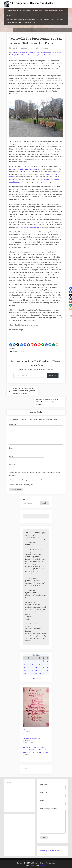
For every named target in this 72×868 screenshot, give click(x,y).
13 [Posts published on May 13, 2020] (32, 667)
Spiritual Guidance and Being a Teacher (38, 52)
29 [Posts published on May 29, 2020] (40, 673)
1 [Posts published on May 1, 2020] (40, 661)
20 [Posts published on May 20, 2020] (32, 670)
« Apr (33, 678)
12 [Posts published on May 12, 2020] (29, 667)
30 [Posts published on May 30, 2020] (43, 673)
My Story (9, 15)
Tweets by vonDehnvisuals (49, 851)
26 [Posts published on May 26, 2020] (28, 673)
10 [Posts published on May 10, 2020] (47, 664)
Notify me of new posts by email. (23, 485)
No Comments (43, 48)
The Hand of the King (45, 55)
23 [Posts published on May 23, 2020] (43, 670)
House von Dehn (29, 48)
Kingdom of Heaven (18, 52)
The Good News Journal (29, 55)
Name (12, 448)
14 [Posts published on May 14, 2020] (36, 667)
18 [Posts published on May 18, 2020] (25, 670)
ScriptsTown (44, 866)
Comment (13, 424)
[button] (11, 345)
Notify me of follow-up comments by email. (26, 480)
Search (25, 499)
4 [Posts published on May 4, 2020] (25, 664)
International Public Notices (54, 11)
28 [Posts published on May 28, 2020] (36, 673)
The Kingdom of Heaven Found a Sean (33, 3)
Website (12, 464)
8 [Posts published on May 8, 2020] (40, 664)
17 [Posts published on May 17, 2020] (47, 667)
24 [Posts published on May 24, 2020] (47, 670)
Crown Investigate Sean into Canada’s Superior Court (24, 11)
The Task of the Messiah (31, 738)
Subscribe (53, 375)
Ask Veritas (45, 503)
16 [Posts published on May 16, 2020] (43, 667)
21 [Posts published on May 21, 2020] (36, 670)
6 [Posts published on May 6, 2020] (32, 664)
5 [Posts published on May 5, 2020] (28, 664)
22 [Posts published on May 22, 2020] (40, 670)
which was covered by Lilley (29, 227)
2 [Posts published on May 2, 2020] (43, 661)
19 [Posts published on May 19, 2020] (29, 670)
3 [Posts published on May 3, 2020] (47, 661)
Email (12, 456)
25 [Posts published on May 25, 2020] (25, 673)
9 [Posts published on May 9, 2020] (43, 664)
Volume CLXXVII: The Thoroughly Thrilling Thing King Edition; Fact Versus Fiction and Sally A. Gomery (35, 750)
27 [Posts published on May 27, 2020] (32, 673)
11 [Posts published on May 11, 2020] (25, 667)
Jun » (39, 678)
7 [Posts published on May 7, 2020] (36, 664)
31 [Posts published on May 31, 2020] (47, 673)
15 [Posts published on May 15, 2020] (40, 667)
